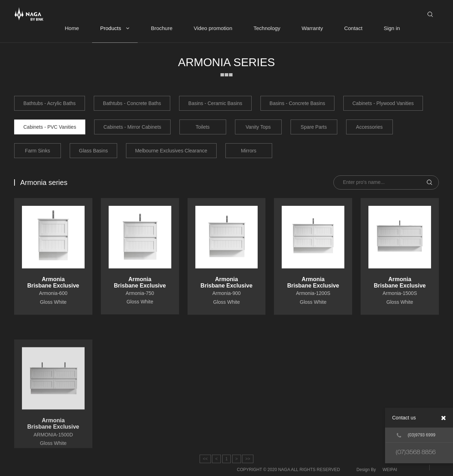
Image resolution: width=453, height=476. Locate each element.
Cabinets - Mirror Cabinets (132, 127)
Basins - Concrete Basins (297, 103)
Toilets (203, 127)
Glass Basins (93, 151)
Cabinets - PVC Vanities (50, 127)
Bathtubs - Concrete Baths (132, 103)
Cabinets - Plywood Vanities (383, 103)
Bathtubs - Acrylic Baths (50, 103)
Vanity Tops (258, 127)
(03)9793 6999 (416, 435)
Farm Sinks (38, 151)
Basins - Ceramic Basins (215, 103)
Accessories (369, 127)
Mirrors (249, 151)
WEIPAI (390, 470)
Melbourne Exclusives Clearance (171, 151)
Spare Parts (314, 127)
